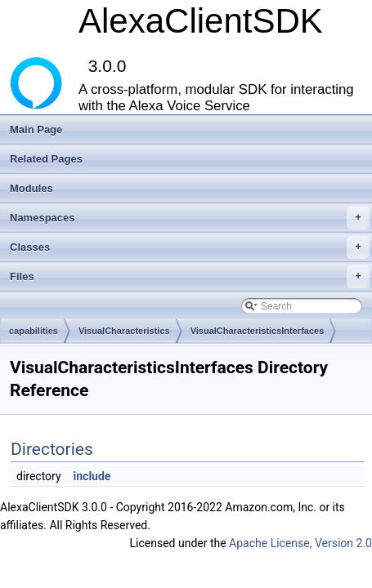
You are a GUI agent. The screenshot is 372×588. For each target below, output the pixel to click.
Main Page (36, 129)
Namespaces (190, 218)
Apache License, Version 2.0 (300, 543)
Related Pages (46, 159)
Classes (190, 247)
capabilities (34, 331)
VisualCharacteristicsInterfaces (258, 331)
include (92, 476)
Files (190, 277)
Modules (31, 188)
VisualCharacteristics (124, 331)
